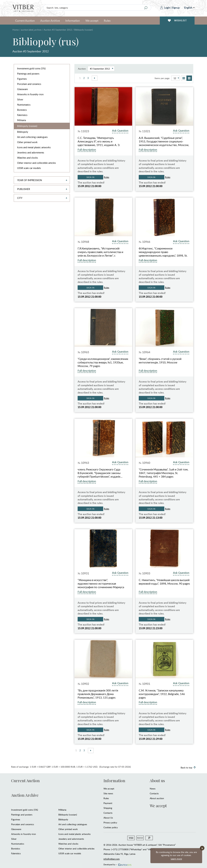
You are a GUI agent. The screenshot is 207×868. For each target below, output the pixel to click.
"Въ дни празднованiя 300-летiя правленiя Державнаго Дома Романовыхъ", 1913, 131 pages (98, 694)
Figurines (22, 79)
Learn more (176, 859)
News (153, 789)
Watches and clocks (27, 158)
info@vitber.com (112, 859)
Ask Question (120, 131)
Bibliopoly (23, 132)
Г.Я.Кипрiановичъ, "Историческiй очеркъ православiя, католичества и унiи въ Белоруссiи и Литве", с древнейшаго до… (100, 252)
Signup (176, 8)
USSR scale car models (29, 168)
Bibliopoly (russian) (27, 126)
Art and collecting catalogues (32, 137)
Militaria (22, 120)
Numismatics (24, 105)
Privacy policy (110, 822)
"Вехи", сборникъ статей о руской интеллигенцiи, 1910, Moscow (160, 361)
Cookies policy (111, 827)
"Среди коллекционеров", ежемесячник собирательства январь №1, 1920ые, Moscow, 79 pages (103, 362)
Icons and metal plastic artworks (34, 147)
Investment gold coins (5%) (31, 68)
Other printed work (27, 142)
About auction (157, 798)
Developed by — (117, 864)
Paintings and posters (28, 74)
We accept (92, 21)
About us (157, 781)
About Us (108, 818)
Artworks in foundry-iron (30, 94)
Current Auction (25, 21)
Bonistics (22, 110)
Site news (108, 793)
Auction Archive (50, 21)
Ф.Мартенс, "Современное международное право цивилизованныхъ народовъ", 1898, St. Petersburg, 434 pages (163, 252)
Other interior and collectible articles (36, 163)
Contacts (108, 813)
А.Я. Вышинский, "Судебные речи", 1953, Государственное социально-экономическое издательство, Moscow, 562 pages (164, 141)
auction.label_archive (31, 30)
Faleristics (22, 115)
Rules (107, 21)
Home (16, 30)
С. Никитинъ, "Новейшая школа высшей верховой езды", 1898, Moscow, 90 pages (164, 582)
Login (165, 8)
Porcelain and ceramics (29, 84)
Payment (108, 803)
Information (73, 21)
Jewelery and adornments (31, 152)
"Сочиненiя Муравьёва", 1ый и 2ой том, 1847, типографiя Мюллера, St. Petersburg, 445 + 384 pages (163, 473)
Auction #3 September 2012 (58, 30)
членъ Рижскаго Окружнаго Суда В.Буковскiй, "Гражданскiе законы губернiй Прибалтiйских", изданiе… (100, 473)
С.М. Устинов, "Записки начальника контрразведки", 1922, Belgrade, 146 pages (162, 694)
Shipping (108, 808)
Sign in (90, 177)
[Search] (146, 8)
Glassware (22, 89)
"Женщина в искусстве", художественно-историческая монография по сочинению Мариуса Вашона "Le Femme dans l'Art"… (101, 584)
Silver (20, 99)
